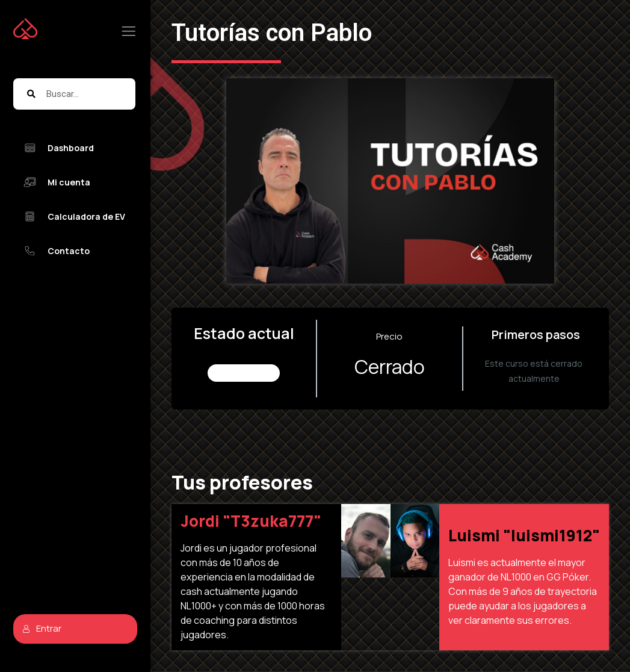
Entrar (42, 628)
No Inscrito (244, 373)
